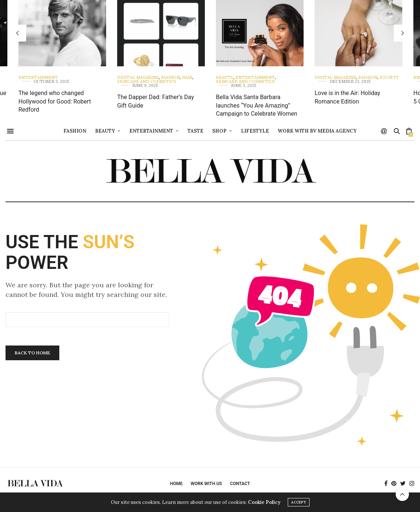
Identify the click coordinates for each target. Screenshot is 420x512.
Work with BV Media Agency (317, 131)
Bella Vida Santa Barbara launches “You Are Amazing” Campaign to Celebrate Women (257, 105)
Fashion (170, 78)
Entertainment (38, 78)
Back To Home (32, 353)
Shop (219, 131)
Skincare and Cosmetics (147, 82)
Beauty (225, 78)
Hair (187, 78)
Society (389, 78)
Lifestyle (255, 131)
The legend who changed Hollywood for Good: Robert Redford (55, 101)
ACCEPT (299, 502)
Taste (195, 131)
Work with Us (206, 484)
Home (176, 484)
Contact (240, 484)
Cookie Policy (264, 502)
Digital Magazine (138, 78)
